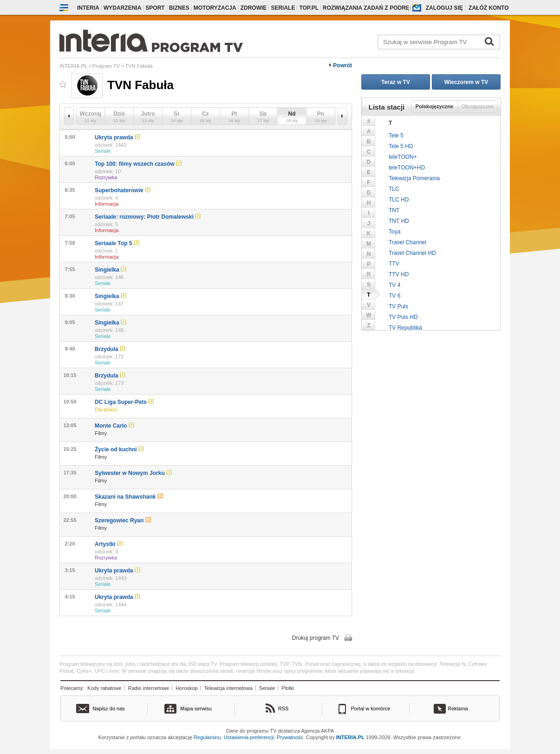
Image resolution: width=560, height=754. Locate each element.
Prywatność (290, 737)
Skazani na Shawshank (129, 497)
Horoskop (186, 688)
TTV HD (399, 274)
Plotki (288, 688)
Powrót (342, 65)
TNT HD (399, 221)
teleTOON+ (403, 157)
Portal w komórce (371, 708)
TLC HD (399, 200)
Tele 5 (396, 136)
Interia (88, 8)
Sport (155, 8)
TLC (394, 189)
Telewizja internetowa (229, 688)
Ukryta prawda (117, 137)
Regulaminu (207, 737)
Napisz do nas (109, 708)
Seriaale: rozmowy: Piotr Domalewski (148, 217)
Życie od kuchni (119, 449)
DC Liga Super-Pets (124, 402)
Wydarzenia (122, 8)
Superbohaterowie (123, 190)
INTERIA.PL (350, 737)
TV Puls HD (403, 317)
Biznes (179, 8)
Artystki (109, 544)
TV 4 (394, 285)
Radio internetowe (149, 688)
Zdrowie (254, 8)
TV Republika (405, 328)
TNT (394, 210)
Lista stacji (387, 107)
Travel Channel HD (412, 253)
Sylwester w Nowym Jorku (133, 473)
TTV (394, 264)
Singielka (111, 270)
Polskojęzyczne (434, 106)
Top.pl (309, 8)
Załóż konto (488, 8)
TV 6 (394, 296)
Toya (394, 232)
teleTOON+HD (407, 168)
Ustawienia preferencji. (250, 737)
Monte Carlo (114, 426)
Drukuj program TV (316, 638)
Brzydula (110, 349)
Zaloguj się (444, 8)
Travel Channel (407, 242)
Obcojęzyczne (478, 106)
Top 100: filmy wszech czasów (138, 164)
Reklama (458, 708)
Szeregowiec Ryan (123, 520)
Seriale (283, 8)
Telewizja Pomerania (414, 178)
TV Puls (398, 306)
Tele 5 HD (401, 146)
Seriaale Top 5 (117, 243)
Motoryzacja (215, 8)
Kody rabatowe (104, 688)
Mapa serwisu (196, 708)
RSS (283, 708)
